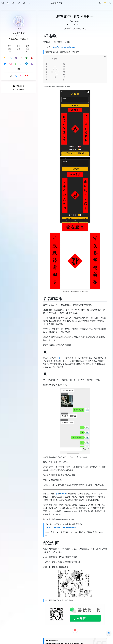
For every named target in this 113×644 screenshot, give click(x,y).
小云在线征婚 (19, 89)
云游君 (19, 28)
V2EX (64, 494)
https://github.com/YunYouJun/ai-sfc (61, 527)
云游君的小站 (19, 33)
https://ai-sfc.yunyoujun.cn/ (64, 47)
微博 (57, 494)
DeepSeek (60, 358)
